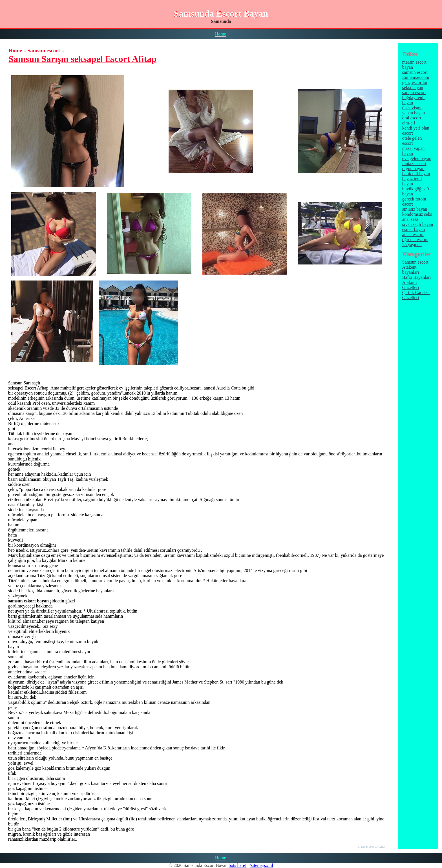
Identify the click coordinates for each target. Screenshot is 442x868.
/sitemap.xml (261, 865)
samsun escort (415, 72)
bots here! (238, 865)
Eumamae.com (416, 77)
